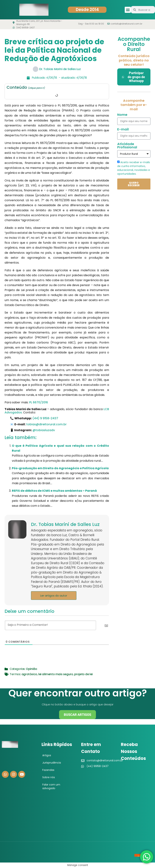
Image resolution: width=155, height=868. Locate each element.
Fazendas (48, 770)
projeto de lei (83, 674)
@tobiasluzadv (44, 430)
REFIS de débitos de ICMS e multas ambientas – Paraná (54, 491)
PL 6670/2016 (39, 402)
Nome (122, 115)
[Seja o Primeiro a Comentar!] (50, 625)
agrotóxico (29, 674)
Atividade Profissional (127, 146)
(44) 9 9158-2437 (45, 418)
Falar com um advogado (51, 786)
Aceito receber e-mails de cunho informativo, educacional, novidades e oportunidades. (134, 168)
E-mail (123, 130)
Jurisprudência (52, 763)
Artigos (47, 755)
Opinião (31, 669)
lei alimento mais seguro (56, 674)
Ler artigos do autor (54, 596)
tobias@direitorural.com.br (46, 424)
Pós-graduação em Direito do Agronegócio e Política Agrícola (60, 468)
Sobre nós (49, 777)
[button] (128, 10)
